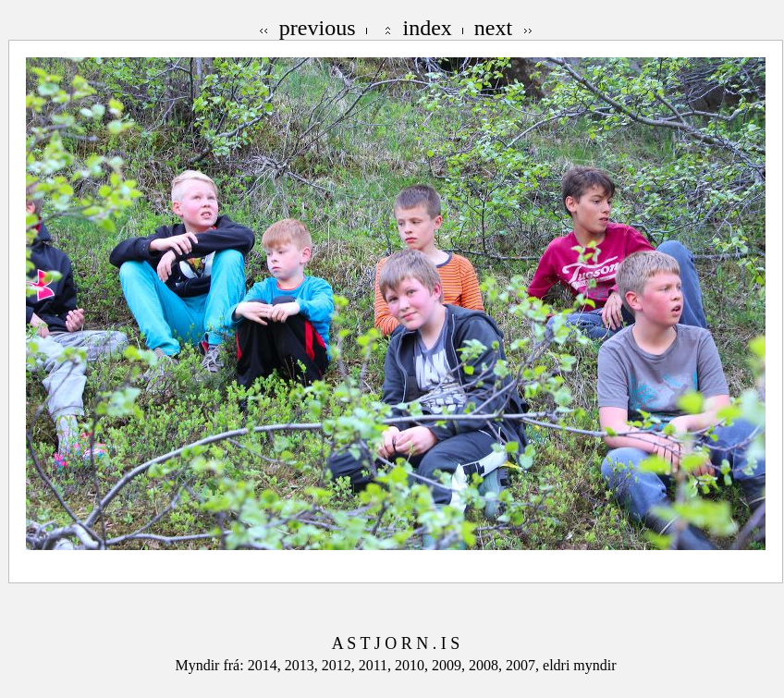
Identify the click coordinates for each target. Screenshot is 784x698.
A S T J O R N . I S (396, 643)
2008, (487, 665)
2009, (450, 665)
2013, (303, 665)
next (493, 28)
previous (318, 28)
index (428, 28)
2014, (266, 665)
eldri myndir (580, 665)
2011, (377, 665)
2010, (413, 665)
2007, (524, 665)
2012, (340, 665)
